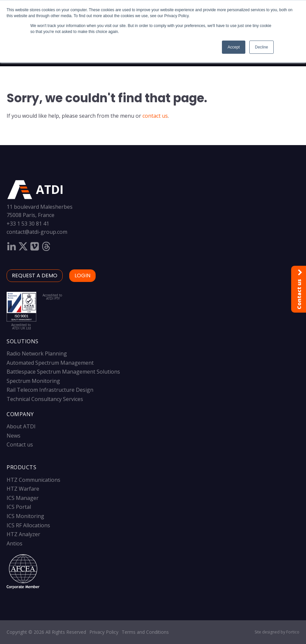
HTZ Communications (33, 480)
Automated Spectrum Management (50, 363)
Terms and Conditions (145, 632)
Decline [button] (261, 47)
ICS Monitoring (25, 516)
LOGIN (82, 276)
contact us (155, 116)
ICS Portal (19, 507)
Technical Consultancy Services (45, 399)
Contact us (20, 445)
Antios (15, 543)
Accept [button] (234, 47)
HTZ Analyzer (23, 534)
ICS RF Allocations (28, 525)
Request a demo (35, 276)
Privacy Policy (104, 632)
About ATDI (21, 426)
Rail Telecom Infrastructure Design (50, 390)
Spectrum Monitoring (33, 381)
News (14, 436)
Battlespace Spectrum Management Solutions (63, 372)
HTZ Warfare (23, 489)
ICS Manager (23, 498)
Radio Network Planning (37, 353)
